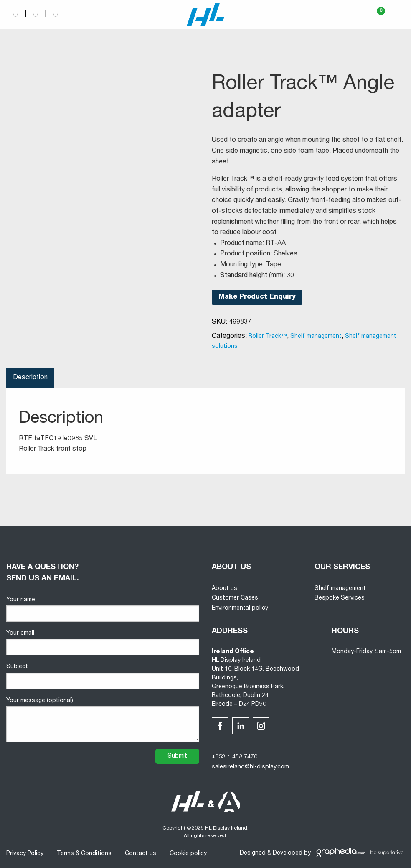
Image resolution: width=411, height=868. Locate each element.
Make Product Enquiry (257, 297)
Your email (103, 643)
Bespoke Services (340, 598)
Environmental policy (240, 608)
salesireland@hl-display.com (250, 767)
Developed (288, 853)
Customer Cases (235, 598)
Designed (253, 853)
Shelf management (316, 337)
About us (225, 589)
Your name (103, 609)
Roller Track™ (268, 337)
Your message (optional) (103, 720)
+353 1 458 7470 (235, 757)
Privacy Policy (25, 854)
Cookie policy (188, 854)
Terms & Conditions (84, 854)
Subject (103, 676)
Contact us (141, 854)
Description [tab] (30, 378)
